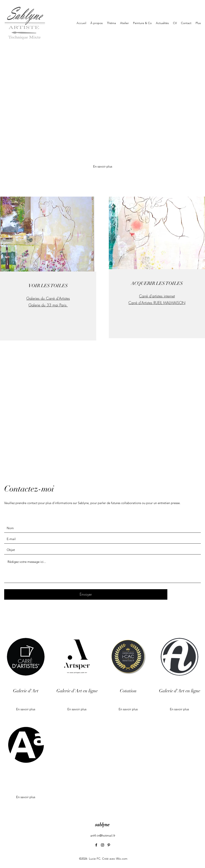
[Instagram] (102, 845)
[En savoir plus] (103, 166)
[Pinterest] (109, 845)
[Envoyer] (86, 594)
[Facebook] (96, 845)
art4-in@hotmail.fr (103, 835)
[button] (26, 797)
